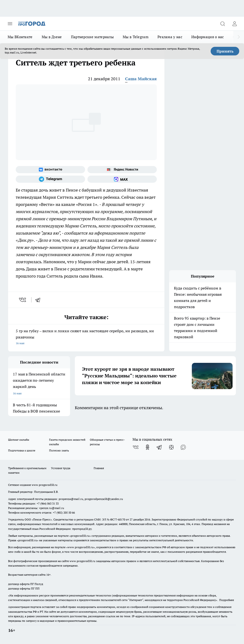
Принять (225, 51)
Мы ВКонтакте (20, 37)
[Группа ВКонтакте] (50, 170)
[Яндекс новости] (122, 170)
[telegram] (39, 300)
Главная (99, 468)
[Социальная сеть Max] (122, 179)
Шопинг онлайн (19, 440)
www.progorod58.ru (45, 485)
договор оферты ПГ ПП (24, 588)
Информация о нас (208, 37)
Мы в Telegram (136, 37)
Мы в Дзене (52, 37)
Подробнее (227, 600)
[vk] (23, 300)
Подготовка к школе (22, 450)
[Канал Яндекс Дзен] (171, 447)
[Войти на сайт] (234, 24)
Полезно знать (59, 450)
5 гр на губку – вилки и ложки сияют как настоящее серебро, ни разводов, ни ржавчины (86, 337)
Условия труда (61, 468)
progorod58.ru (80, 536)
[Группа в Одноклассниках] (147, 447)
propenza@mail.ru (71, 499)
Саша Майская (141, 79)
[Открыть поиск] (223, 24)
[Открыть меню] (10, 24)
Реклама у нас (170, 37)
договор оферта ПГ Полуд (26, 584)
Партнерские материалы (92, 37)
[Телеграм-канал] (50, 179)
